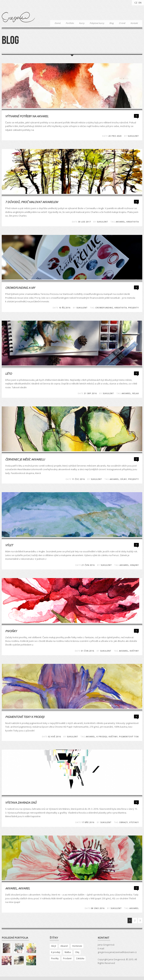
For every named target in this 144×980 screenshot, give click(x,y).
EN (140, 3)
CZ (136, 3)
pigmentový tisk (129, 737)
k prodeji (102, 737)
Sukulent (133, 136)
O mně (122, 23)
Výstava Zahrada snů (21, 803)
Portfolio (70, 23)
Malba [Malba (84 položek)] (68, 952)
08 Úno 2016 (98, 908)
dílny (124, 479)
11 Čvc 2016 (78, 479)
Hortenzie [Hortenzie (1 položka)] (77, 946)
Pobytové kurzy (97, 23)
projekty (134, 308)
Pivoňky (11, 631)
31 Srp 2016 (90, 393)
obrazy (124, 822)
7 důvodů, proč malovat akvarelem (32, 202)
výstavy (134, 822)
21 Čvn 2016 (88, 565)
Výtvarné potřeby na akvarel (27, 116)
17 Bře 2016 (88, 822)
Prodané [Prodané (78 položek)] (67, 958)
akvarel (120, 222)
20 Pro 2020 (115, 136)
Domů (58, 23)
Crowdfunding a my (20, 288)
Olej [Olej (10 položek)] (77, 952)
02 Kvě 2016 (54, 737)
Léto (8, 374)
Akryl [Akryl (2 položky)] (54, 946)
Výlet (9, 545)
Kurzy (82, 23)
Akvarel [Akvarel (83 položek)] (64, 946)
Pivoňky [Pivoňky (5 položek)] (55, 958)
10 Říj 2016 (65, 308)
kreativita (133, 222)
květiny (134, 651)
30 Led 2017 (84, 222)
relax (136, 393)
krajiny (135, 565)
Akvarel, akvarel (18, 888)
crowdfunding (104, 308)
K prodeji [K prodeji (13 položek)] (56, 952)
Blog (112, 23)
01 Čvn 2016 (88, 651)
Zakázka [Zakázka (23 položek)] (80, 958)
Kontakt (134, 23)
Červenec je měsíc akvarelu (25, 459)
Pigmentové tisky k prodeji (25, 717)
